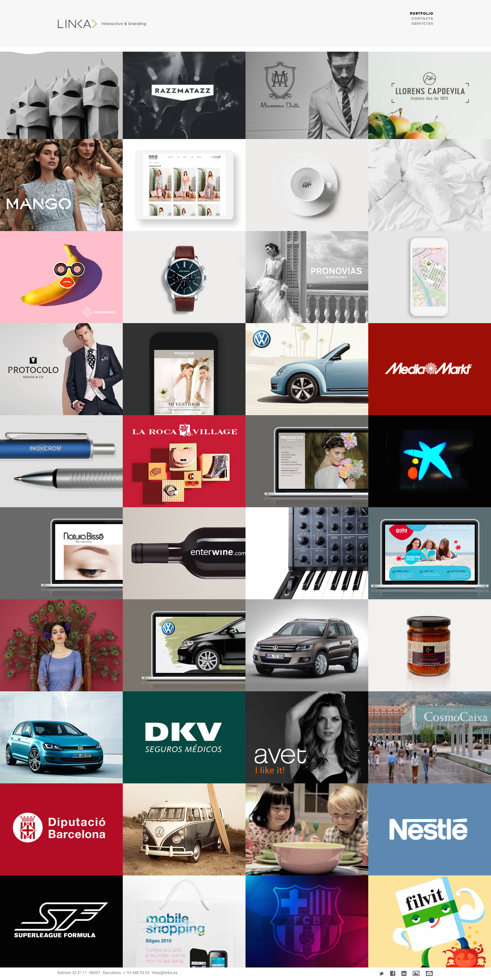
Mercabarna (430, 277)
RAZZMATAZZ (184, 93)
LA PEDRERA (61, 93)
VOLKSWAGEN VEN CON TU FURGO (184, 829)
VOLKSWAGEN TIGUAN (307, 645)
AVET (307, 737)
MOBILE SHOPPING (184, 921)
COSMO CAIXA (430, 737)
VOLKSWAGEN (307, 369)
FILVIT (430, 921)
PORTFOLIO (422, 14)
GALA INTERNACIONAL (430, 553)
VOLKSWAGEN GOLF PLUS (184, 645)
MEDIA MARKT (430, 369)
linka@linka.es (165, 973)
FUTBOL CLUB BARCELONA (307, 921)
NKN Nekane (184, 185)
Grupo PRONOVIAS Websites (307, 277)
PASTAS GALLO (430, 645)
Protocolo (61, 369)
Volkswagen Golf (61, 737)
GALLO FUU (307, 829)
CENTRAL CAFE (307, 185)
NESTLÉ (430, 829)
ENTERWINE (184, 553)
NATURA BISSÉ (61, 553)
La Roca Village (184, 461)
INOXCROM (61, 461)
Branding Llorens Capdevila (430, 93)
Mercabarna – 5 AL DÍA (61, 277)
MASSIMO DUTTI (307, 93)
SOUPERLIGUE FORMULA (61, 921)
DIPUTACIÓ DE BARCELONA (61, 829)
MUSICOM (307, 553)
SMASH (61, 645)
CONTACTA (422, 19)
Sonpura (430, 185)
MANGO (61, 185)
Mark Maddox (184, 277)
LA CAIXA (430, 461)
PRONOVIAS (184, 369)
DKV (184, 737)
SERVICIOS (422, 24)
